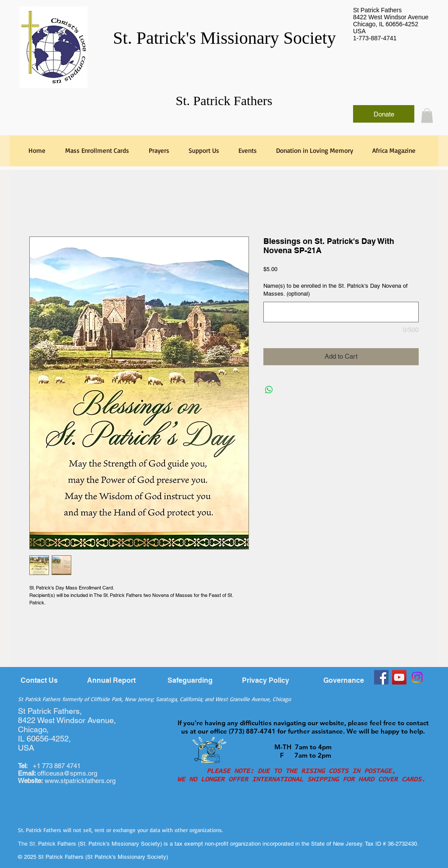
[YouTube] (399, 677)
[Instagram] (417, 677)
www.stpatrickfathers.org (80, 781)
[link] (427, 115)
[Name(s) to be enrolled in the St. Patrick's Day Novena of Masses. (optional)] (341, 312)
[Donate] (384, 114)
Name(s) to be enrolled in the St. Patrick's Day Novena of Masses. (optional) (336, 290)
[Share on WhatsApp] (269, 390)
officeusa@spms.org (58, 773)
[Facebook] (381, 677)
